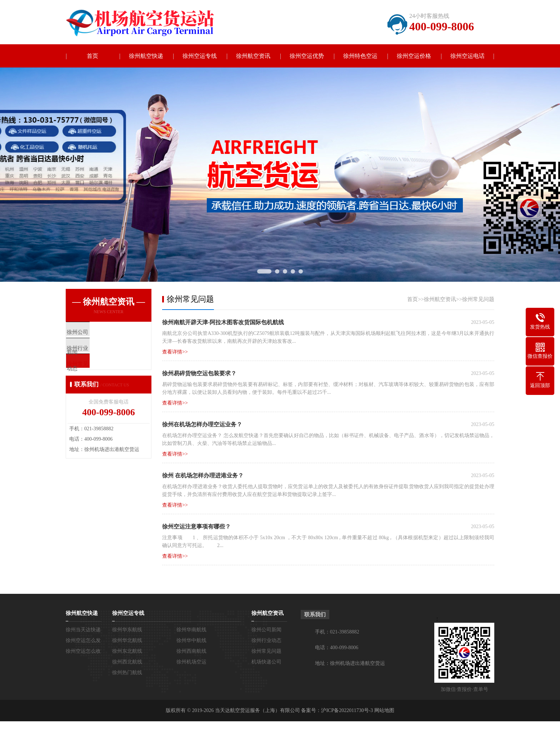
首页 (92, 56)
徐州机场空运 (191, 662)
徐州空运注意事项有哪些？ (196, 527)
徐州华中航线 (191, 640)
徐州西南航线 (191, 651)
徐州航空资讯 (253, 56)
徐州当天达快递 (83, 630)
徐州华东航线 (127, 630)
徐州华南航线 (191, 630)
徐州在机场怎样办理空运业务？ (202, 424)
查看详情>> (175, 352)
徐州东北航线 (127, 651)
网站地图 (384, 710)
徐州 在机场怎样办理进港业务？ (203, 475)
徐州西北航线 (127, 662)
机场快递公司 (266, 662)
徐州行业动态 (266, 640)
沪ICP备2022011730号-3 (347, 710)
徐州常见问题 (478, 299)
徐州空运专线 (200, 56)
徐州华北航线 (127, 640)
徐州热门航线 (127, 673)
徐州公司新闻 (266, 630)
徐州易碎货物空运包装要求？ (199, 373)
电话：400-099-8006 (337, 648)
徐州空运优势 (307, 56)
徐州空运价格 (414, 56)
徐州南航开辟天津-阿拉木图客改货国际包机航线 (223, 322)
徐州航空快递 (146, 56)
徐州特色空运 (360, 56)
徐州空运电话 (467, 56)
